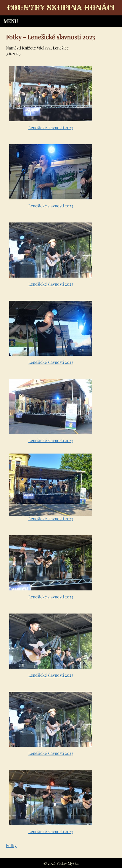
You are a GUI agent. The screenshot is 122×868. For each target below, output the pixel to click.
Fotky (11, 845)
